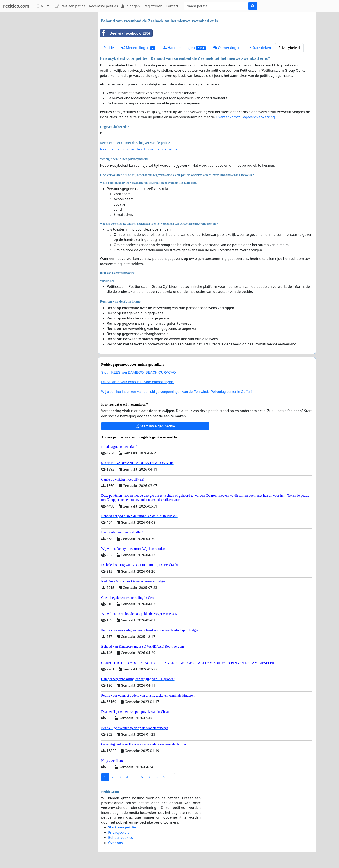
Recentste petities (103, 6)
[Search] (216, 6)
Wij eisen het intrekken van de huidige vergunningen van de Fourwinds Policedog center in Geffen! (177, 392)
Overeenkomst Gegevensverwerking (245, 117)
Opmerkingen (227, 48)
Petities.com (16, 6)
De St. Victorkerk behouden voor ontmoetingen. (138, 382)
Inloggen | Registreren (142, 6)
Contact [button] (173, 6)
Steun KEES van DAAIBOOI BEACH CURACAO (138, 372)
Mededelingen (138, 48)
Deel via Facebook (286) (125, 33)
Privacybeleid (289, 48)
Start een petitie (70, 6)
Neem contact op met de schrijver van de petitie (139, 149)
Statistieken (259, 48)
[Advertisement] (55, 77)
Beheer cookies (121, 838)
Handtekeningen (184, 48)
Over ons (115, 843)
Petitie (109, 48)
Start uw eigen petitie (155, 426)
